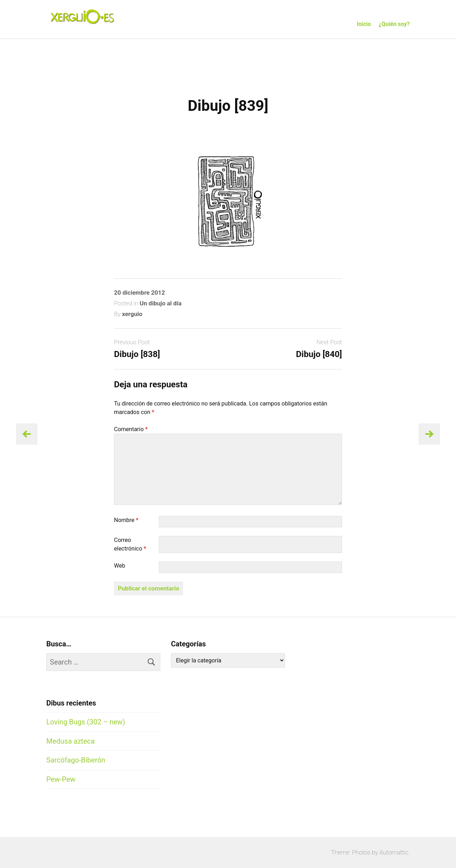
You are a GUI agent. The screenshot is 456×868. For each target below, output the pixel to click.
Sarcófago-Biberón (76, 760)
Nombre (126, 520)
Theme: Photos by (355, 852)
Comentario (131, 429)
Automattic (394, 852)
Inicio (364, 24)
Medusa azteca (71, 741)
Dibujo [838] (137, 354)
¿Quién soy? (394, 24)
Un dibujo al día (161, 303)
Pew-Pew (61, 779)
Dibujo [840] (319, 354)
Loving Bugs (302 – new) (86, 722)
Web (120, 566)
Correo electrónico (130, 544)
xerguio (132, 314)
